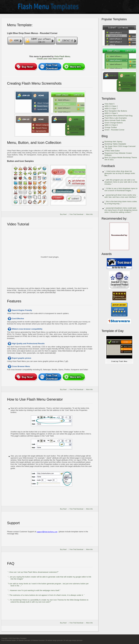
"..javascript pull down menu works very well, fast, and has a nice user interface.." (121, 196)
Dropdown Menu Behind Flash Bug (118, 116)
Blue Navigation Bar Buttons (116, 111)
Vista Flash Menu (62, 56)
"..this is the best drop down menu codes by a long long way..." (121, 203)
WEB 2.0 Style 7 (111, 109)
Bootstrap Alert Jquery (113, 142)
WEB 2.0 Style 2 (111, 106)
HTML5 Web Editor (112, 151)
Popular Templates (114, 19)
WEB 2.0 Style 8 (111, 125)
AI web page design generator (73, 640)
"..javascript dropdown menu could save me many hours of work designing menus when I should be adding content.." (121, 210)
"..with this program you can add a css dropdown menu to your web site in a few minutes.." (121, 182)
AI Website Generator (24, 640)
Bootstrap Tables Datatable (115, 144)
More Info (89, 214)
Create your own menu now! (50, 59)
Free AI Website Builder (9, 640)
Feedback (108, 166)
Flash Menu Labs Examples (116, 118)
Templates (108, 99)
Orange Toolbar (111, 127)
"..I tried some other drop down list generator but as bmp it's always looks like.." (120, 173)
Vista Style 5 (109, 104)
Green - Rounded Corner (114, 130)
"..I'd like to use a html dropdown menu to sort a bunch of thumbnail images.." (121, 189)
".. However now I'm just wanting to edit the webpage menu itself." (34, 590)
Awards (107, 254)
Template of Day (113, 331)
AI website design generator (54, 640)
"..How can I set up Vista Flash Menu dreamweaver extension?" (33, 572)
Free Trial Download (76, 214)
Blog (105, 136)
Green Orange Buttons (114, 123)
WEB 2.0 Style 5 (111, 113)
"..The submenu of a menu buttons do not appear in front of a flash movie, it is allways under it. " (46, 595)
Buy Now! (63, 214)
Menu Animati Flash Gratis (115, 120)
